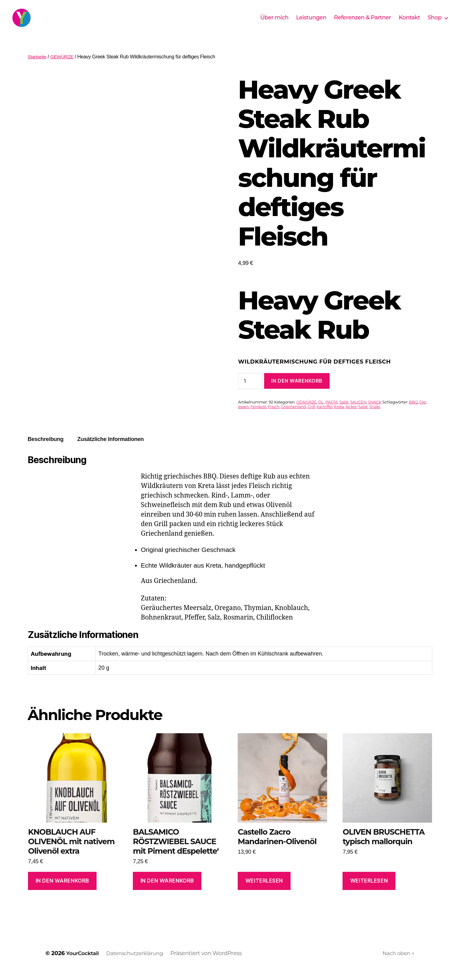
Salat (344, 411)
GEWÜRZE (64, 66)
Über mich (274, 22)
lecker (351, 416)
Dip (423, 411)
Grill (311, 416)
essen (243, 416)
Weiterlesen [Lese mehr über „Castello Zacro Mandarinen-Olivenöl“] (264, 890)
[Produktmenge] (250, 390)
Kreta (339, 416)
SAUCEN (358, 411)
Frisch (274, 416)
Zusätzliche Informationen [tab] (110, 448)
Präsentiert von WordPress (213, 962)
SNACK (375, 411)
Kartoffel (325, 416)
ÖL (321, 411)
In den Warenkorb (297, 390)
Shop (435, 22)
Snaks (375, 416)
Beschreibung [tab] (46, 448)
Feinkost (258, 416)
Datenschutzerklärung (139, 962)
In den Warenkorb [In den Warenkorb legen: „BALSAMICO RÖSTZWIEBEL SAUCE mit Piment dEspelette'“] (167, 890)
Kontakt (409, 22)
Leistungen (311, 22)
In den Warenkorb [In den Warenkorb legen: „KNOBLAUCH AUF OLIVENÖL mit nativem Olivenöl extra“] (62, 890)
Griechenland (293, 416)
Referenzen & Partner (363, 22)
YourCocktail (84, 962)
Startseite (38, 66)
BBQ (413, 411)
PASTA (331, 411)
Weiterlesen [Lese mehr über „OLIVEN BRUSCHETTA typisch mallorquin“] (369, 890)
